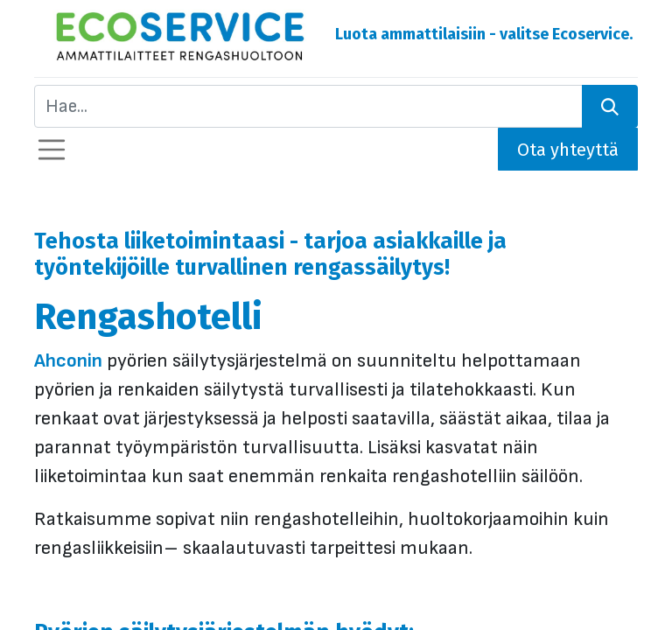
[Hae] (610, 106)
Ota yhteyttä (568, 150)
